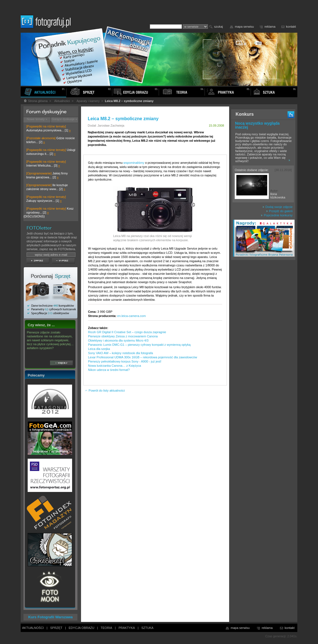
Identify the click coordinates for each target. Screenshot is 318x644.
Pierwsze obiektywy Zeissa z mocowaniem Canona (123, 336)
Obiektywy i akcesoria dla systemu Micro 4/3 (118, 340)
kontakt (291, 27)
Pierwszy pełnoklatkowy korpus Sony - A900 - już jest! (125, 361)
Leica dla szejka (99, 349)
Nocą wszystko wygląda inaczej (257, 125)
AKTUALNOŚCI (33, 628)
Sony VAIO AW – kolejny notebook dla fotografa (120, 353)
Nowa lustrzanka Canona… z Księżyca (115, 366)
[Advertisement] (263, 351)
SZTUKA (147, 628)
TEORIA (106, 628)
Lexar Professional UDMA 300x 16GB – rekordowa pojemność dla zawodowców (143, 357)
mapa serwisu (245, 27)
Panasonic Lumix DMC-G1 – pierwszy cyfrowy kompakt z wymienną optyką (139, 345)
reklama (270, 27)
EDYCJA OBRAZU (82, 628)
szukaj (218, 27)
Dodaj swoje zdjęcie (277, 207)
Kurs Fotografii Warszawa (50, 617)
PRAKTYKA (127, 628)
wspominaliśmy (134, 163)
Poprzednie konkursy (277, 215)
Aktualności (62, 101)
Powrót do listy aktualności (105, 390)
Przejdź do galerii (279, 211)
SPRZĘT (56, 628)
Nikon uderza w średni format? (109, 370)
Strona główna (35, 101)
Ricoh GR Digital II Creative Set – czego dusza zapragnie (127, 332)
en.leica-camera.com (132, 316)
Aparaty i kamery (88, 101)
